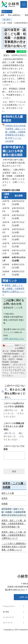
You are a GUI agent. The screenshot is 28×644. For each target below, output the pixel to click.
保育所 (5, 498)
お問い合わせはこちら (14, 339)
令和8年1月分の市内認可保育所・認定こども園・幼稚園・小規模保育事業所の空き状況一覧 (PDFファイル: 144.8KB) (15, 133)
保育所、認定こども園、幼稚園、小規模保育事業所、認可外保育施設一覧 (14, 524)
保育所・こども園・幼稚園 (14, 485)
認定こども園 (8, 493)
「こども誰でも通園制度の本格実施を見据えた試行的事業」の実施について (14, 547)
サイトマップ (8, 623)
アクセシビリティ (9, 606)
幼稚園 (5, 504)
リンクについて (8, 617)
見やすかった (11, 410)
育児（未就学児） (14, 15)
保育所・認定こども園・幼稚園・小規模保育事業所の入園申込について (13, 290)
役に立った (10, 433)
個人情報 (6, 612)
